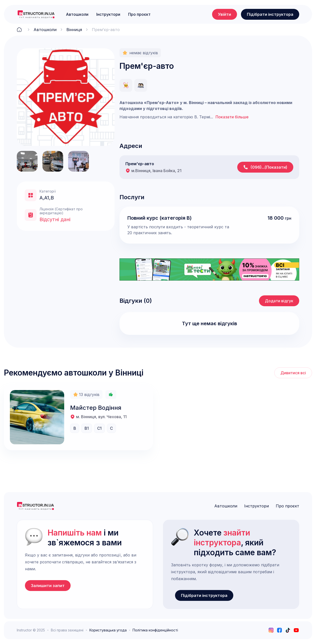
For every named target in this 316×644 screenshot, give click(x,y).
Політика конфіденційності (155, 630)
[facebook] (279, 630)
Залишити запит (48, 586)
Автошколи (77, 14)
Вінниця (74, 30)
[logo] (36, 14)
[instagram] (271, 630)
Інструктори (108, 14)
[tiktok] (288, 630)
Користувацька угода (108, 630)
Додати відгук (279, 301)
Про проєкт (139, 14)
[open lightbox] (66, 97)
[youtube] (296, 630)
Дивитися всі (293, 373)
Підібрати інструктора (270, 14)
